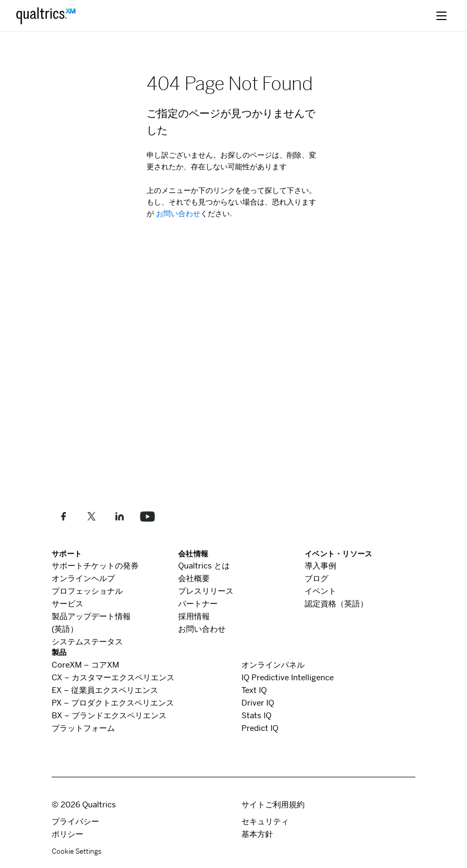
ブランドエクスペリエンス (109, 715)
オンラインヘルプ (83, 578)
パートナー (198, 604)
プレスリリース (206, 591)
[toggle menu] (441, 16)
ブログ (317, 578)
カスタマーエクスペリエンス (113, 677)
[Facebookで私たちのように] (64, 517)
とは (204, 566)
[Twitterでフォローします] (91, 517)
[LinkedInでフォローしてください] (119, 517)
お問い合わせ (177, 214)
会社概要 (194, 578)
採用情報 (194, 616)
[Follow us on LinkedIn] (147, 517)
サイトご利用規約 (273, 804)
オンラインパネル (273, 665)
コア (85, 665)
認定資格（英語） (336, 604)
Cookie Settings (77, 852)
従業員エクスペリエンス (105, 690)
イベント (320, 591)
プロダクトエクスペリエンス (113, 703)
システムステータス (87, 642)
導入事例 (320, 566)
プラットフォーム (83, 728)
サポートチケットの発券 (95, 566)
